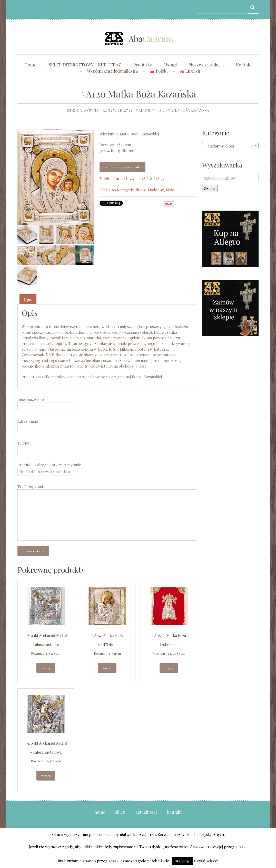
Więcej (46, 668)
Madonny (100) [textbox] (229, 146)
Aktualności (146, 812)
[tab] (28, 299)
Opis (28, 299)
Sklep (120, 812)
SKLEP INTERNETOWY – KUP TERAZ (85, 65)
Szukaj (210, 189)
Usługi (170, 65)
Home (30, 65)
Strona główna (83, 110)
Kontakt (244, 65)
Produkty (143, 65)
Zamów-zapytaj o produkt (122, 167)
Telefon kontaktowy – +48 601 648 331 (133, 179)
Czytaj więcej (206, 861)
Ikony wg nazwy (117, 110)
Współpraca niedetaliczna (112, 71)
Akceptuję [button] (183, 861)
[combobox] (230, 146)
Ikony (141, 190)
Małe (170, 190)
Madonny (145, 110)
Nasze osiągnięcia (206, 65)
